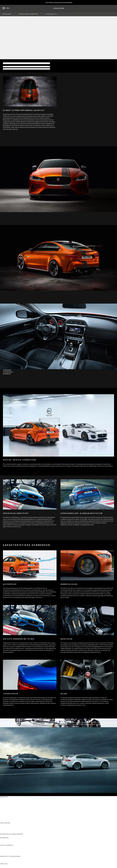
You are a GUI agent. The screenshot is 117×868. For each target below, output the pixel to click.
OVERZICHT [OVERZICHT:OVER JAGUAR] (4, 825)
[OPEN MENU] (6, 8)
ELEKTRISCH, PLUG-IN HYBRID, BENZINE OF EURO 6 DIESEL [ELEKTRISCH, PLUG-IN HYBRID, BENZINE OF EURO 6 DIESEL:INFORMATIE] (21, 843)
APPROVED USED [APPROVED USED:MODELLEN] (6, 817)
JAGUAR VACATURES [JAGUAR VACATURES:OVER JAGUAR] (7, 829)
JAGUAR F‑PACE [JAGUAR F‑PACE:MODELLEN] (6, 801)
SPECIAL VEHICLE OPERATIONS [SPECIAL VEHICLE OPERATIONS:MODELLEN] (11, 810)
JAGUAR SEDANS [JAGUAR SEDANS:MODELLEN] (6, 812)
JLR (1, 866)
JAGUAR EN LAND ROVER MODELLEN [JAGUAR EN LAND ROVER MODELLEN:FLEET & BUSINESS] (13, 849)
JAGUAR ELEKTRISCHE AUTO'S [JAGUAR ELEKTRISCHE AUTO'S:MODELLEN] (11, 816)
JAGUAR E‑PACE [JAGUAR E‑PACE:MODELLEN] (6, 799)
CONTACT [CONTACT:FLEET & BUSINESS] (3, 855)
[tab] (58, 370)
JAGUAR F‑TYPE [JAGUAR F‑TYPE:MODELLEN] (6, 804)
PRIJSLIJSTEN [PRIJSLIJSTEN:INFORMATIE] (5, 840)
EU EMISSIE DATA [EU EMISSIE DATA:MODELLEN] (6, 819)
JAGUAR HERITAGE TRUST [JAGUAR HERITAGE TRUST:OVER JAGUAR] (9, 832)
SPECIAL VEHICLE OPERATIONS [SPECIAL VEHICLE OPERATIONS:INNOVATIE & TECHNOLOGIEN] (11, 862)
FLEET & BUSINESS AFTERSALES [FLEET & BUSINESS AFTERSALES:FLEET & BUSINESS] (11, 853)
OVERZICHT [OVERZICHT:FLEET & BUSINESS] (4, 847)
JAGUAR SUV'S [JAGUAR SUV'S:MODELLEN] (5, 814)
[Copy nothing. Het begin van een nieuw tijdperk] (59, 2)
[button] (30, 91)
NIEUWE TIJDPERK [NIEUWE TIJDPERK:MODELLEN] (6, 821)
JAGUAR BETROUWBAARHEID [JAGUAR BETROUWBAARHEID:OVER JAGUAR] (10, 830)
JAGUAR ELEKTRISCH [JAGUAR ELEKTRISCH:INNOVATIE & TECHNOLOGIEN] (7, 860)
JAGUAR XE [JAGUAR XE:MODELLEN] (4, 806)
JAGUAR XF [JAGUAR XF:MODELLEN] (4, 808)
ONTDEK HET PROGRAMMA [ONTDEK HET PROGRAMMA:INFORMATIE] (9, 842)
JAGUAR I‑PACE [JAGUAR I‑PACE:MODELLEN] (5, 803)
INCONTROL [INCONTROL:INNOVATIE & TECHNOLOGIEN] (4, 858)
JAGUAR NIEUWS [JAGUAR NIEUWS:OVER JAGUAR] (6, 827)
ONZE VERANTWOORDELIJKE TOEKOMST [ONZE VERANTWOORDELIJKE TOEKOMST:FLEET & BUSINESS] (14, 851)
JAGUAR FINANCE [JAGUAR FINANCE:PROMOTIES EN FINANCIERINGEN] (6, 836)
